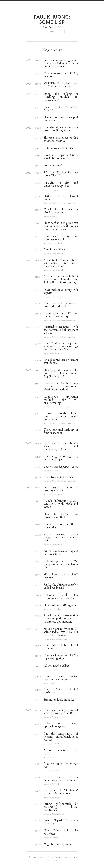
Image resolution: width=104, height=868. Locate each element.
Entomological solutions (58, 148)
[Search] (52, 31)
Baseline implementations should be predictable (61, 157)
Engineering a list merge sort (61, 765)
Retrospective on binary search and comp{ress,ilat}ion (61, 446)
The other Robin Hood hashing (61, 647)
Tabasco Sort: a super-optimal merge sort (61, 725)
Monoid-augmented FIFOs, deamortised (61, 75)
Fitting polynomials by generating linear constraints (61, 807)
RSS (60, 27)
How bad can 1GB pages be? (61, 605)
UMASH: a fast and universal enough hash (61, 184)
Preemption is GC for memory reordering (61, 315)
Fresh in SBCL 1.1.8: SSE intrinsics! (61, 691)
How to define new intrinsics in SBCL (61, 516)
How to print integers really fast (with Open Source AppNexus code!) (61, 373)
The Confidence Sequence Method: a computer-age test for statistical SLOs (61, 346)
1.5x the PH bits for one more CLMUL (61, 174)
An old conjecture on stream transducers (61, 361)
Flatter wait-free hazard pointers (61, 198)
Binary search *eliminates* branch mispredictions (61, 792)
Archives (53, 27)
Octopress (67, 857)
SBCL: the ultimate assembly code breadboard (61, 586)
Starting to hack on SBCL (59, 700)
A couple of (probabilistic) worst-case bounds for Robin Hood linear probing (61, 280)
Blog (45, 27)
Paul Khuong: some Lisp (52, 20)
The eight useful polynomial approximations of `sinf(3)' (61, 712)
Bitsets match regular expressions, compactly (61, 678)
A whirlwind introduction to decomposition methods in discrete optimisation (61, 619)
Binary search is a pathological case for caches (61, 779)
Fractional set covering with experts (61, 291)
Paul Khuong (50, 857)
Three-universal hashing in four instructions (61, 431)
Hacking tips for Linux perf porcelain (61, 119)
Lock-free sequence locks (59, 477)
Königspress (54, 860)
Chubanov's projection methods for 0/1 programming (61, 400)
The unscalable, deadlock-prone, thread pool (61, 305)
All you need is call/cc (57, 666)
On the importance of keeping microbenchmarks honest (61, 737)
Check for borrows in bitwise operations (61, 211)
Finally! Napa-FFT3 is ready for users (61, 822)
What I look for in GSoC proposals (61, 576)
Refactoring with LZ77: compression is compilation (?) (61, 564)
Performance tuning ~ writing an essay (61, 489)
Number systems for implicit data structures (61, 553)
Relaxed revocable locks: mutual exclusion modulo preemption (61, 416)
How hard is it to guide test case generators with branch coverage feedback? (61, 226)
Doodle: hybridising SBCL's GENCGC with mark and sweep (61, 504)
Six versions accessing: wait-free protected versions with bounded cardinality (61, 63)
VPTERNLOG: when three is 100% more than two (61, 85)
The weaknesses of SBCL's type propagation (61, 657)
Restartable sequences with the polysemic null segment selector (61, 330)
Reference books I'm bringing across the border (61, 597)
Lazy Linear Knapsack (57, 250)
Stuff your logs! (53, 165)
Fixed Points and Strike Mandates (61, 832)
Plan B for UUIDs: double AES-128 (61, 109)
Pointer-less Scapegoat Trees (61, 467)
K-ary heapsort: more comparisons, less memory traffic (61, 538)
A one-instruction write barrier (61, 752)
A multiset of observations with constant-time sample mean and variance (61, 263)
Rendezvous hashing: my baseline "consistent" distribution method (61, 387)
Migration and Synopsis (58, 844)
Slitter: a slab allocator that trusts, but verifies (61, 139)
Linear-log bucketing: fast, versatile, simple (61, 458)
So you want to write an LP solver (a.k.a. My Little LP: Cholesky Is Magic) (61, 632)
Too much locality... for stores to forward (61, 238)
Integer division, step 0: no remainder (61, 526)
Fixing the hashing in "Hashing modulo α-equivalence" (61, 97)
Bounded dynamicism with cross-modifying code (61, 129)
